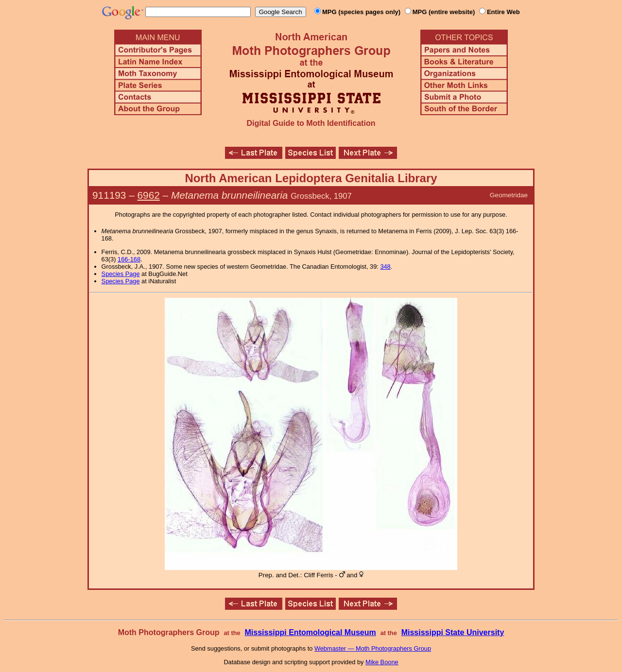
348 (385, 267)
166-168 (129, 259)
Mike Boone (382, 662)
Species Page (121, 274)
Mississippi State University (453, 632)
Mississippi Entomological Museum (310, 632)
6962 (149, 195)
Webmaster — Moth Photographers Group (373, 648)
